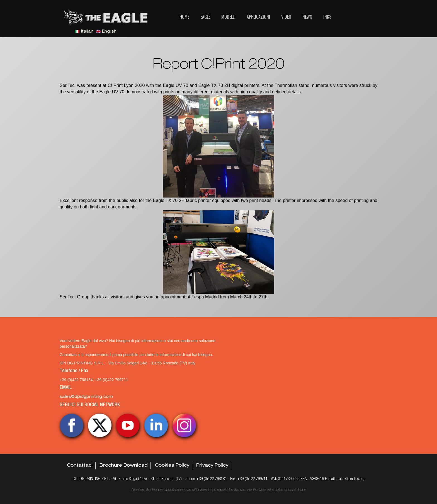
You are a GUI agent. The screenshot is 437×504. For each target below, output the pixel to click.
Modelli (228, 17)
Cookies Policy (172, 466)
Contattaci (80, 466)
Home (184, 17)
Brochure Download (124, 466)
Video (286, 17)
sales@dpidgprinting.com (86, 397)
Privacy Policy (212, 466)
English (106, 32)
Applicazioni (258, 17)
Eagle (205, 17)
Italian (84, 32)
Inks (327, 17)
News (307, 17)
